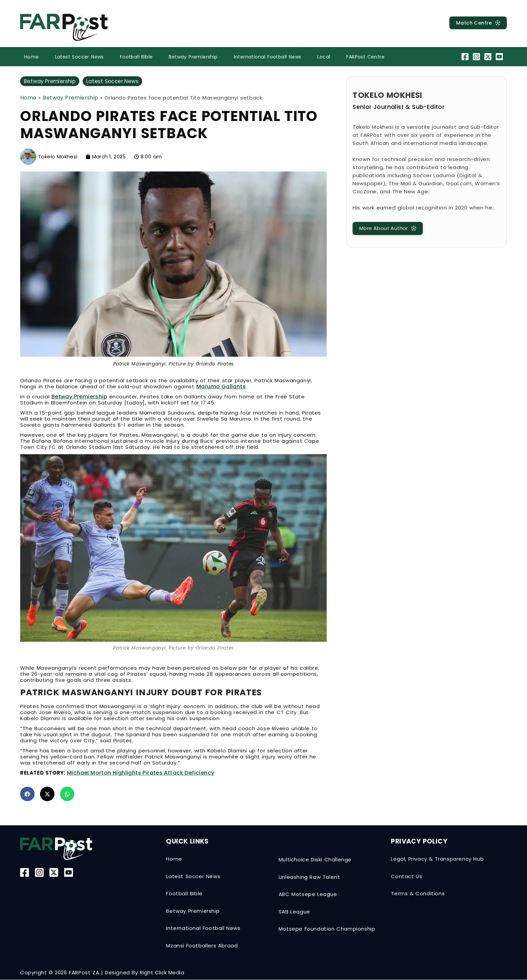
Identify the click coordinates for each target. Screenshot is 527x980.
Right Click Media (162, 973)
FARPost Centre (365, 57)
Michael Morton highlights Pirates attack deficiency (140, 773)
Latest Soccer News (79, 57)
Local (324, 57)
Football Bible (136, 57)
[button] (27, 794)
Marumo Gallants (221, 387)
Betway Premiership (193, 57)
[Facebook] (466, 57)
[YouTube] (500, 57)
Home (32, 57)
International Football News (268, 57)
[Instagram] (477, 57)
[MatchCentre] (476, 23)
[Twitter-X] (489, 57)
